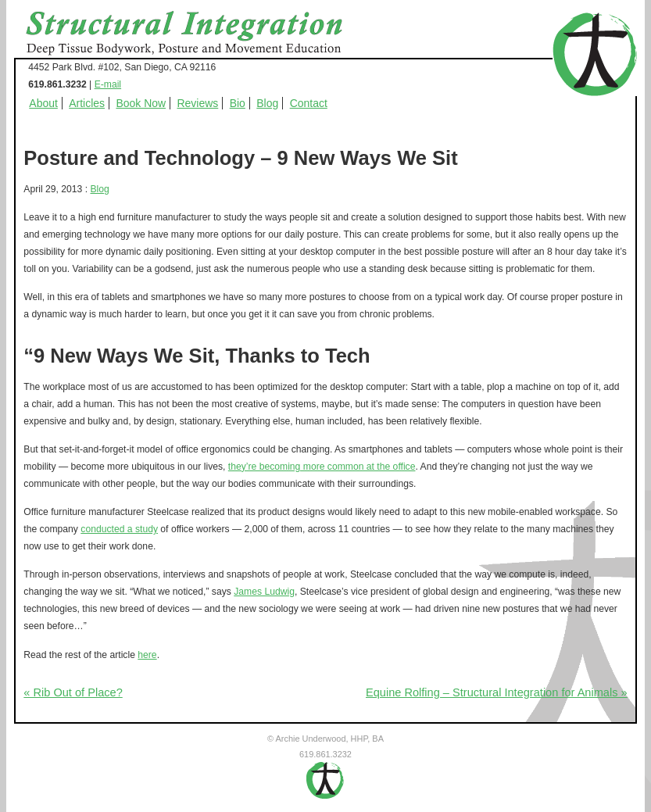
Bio (238, 103)
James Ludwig (264, 592)
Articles (87, 103)
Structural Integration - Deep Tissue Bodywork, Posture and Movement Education (202, 34)
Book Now (141, 103)
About (43, 103)
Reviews (197, 103)
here (147, 655)
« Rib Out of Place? (73, 692)
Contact (309, 103)
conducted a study (119, 529)
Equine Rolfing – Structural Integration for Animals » (497, 692)
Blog (267, 103)
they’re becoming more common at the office (322, 467)
